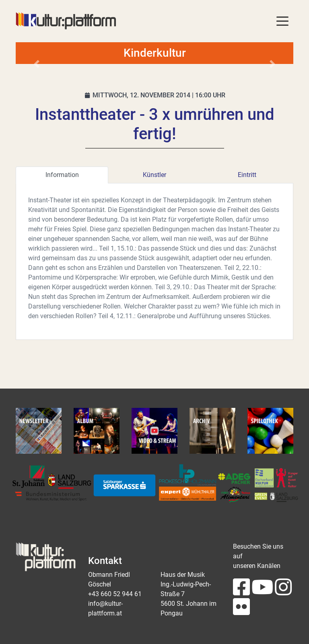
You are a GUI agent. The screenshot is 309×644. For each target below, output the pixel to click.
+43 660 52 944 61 (115, 594)
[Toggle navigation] (282, 21)
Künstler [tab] (154, 175)
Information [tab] (62, 175)
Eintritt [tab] (247, 175)
